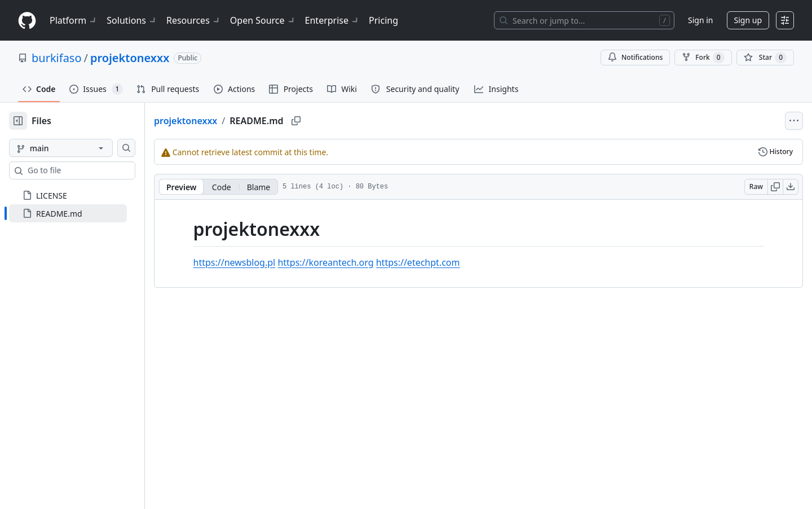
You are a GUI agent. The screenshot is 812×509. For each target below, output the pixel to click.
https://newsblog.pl (253, 262)
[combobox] (95, 170)
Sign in (700, 20)
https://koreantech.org (343, 262)
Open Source (263, 20)
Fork (703, 58)
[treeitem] (86, 213)
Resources (194, 20)
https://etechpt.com (436, 262)
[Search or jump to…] (584, 20)
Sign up (748, 20)
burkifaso (57, 58)
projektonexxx (130, 58)
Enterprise (332, 20)
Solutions (132, 20)
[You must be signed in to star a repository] (765, 58)
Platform (74, 20)
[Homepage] (27, 21)
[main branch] (79, 148)
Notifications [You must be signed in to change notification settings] (635, 57)
